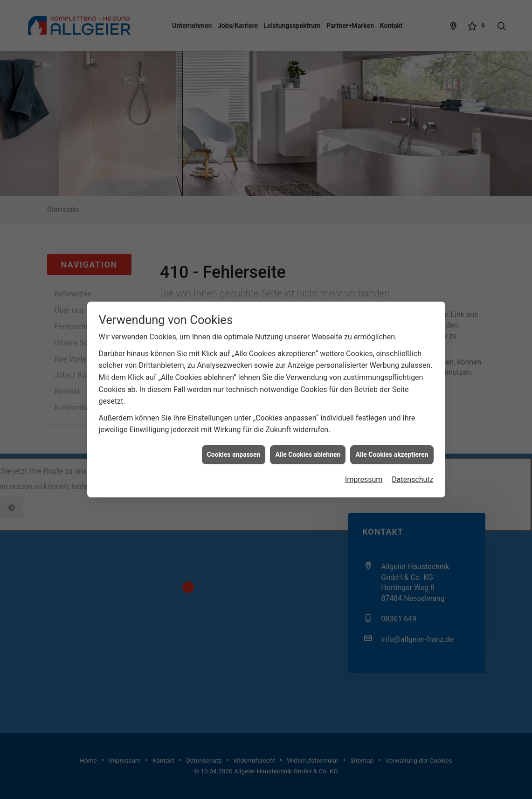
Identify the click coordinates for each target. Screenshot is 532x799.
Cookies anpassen (234, 432)
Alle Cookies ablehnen (308, 432)
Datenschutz (412, 457)
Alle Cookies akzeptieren (392, 432)
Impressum (364, 457)
